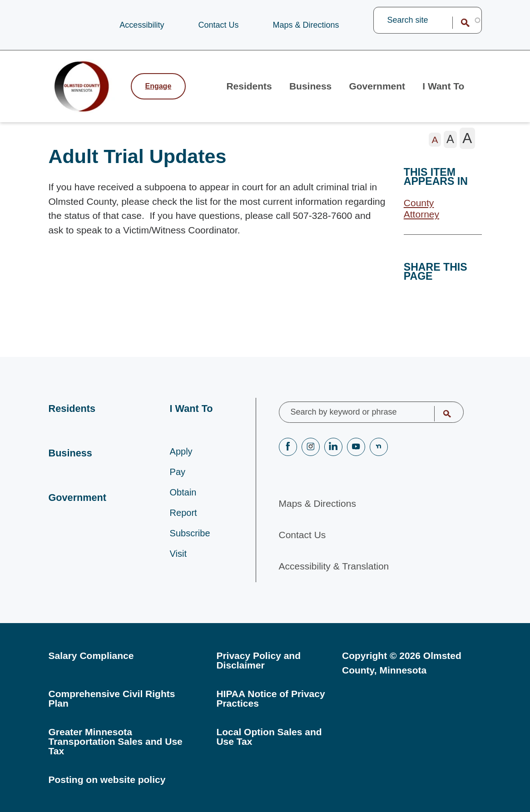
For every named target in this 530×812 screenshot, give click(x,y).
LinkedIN (333, 447)
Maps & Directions (306, 25)
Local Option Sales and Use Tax (269, 737)
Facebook (288, 447)
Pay (178, 474)
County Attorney (421, 209)
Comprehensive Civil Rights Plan (112, 698)
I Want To (444, 87)
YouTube (356, 447)
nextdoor (379, 447)
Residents (250, 87)
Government (378, 87)
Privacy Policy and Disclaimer (258, 660)
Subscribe (190, 535)
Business (311, 87)
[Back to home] (85, 87)
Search (459, 23)
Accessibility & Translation (334, 567)
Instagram (311, 447)
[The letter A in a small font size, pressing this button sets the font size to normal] (435, 140)
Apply (181, 454)
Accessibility (142, 25)
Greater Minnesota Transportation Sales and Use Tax (116, 741)
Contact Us (218, 25)
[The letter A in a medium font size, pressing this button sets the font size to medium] (450, 140)
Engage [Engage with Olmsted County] (159, 87)
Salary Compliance (91, 656)
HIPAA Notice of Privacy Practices (270, 698)
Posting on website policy (107, 780)
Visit (178, 556)
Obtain (183, 495)
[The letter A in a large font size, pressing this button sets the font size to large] (467, 139)
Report (183, 515)
